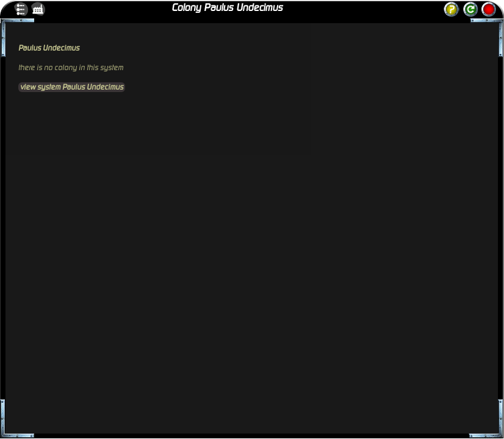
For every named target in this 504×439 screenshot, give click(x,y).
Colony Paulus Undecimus (227, 8)
